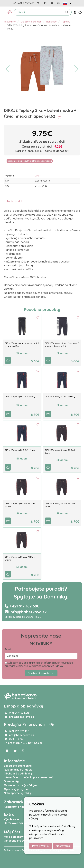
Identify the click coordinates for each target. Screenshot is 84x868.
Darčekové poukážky (17, 823)
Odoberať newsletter (41, 673)
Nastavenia (63, 846)
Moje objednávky (15, 837)
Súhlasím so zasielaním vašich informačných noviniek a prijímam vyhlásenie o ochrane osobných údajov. (39, 664)
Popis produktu (16, 201)
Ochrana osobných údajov (21, 785)
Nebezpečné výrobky (17, 793)
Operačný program (16, 789)
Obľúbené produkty (16, 841)
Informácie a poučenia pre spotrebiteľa (29, 777)
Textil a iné (10, 22)
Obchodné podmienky (18, 773)
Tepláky (66, 22)
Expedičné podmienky (18, 766)
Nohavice (51, 22)
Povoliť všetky (41, 846)
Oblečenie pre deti (31, 22)
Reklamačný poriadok (18, 770)
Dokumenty (11, 781)
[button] (4, 12)
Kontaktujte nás (14, 807)
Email (8, 649)
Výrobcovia (11, 819)
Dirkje (38, 176)
